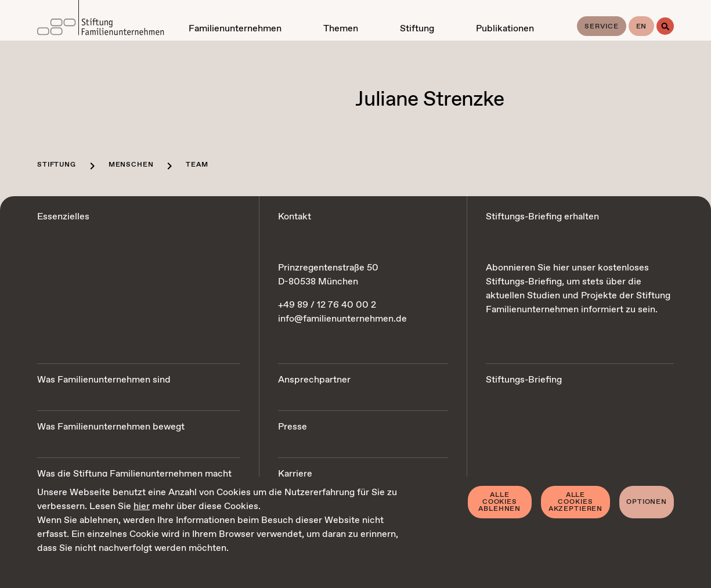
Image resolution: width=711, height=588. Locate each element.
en (642, 27)
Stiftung (57, 165)
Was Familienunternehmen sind (104, 380)
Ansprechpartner (314, 380)
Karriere (295, 474)
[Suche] (665, 26)
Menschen (131, 165)
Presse (293, 427)
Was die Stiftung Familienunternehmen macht (134, 474)
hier (142, 506)
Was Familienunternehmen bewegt (111, 427)
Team (197, 165)
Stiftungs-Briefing (524, 380)
